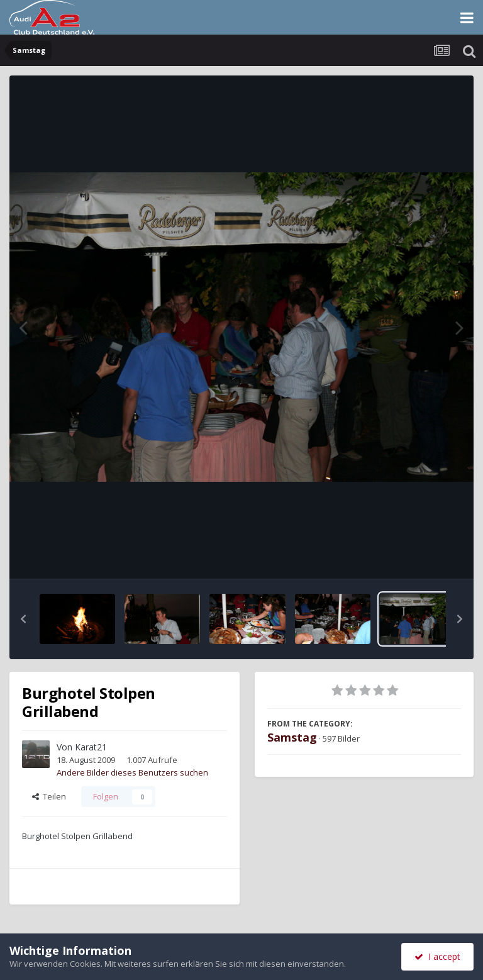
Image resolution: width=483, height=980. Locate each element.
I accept (437, 956)
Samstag (292, 737)
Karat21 (91, 747)
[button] (23, 619)
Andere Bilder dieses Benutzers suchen (132, 772)
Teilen (49, 796)
